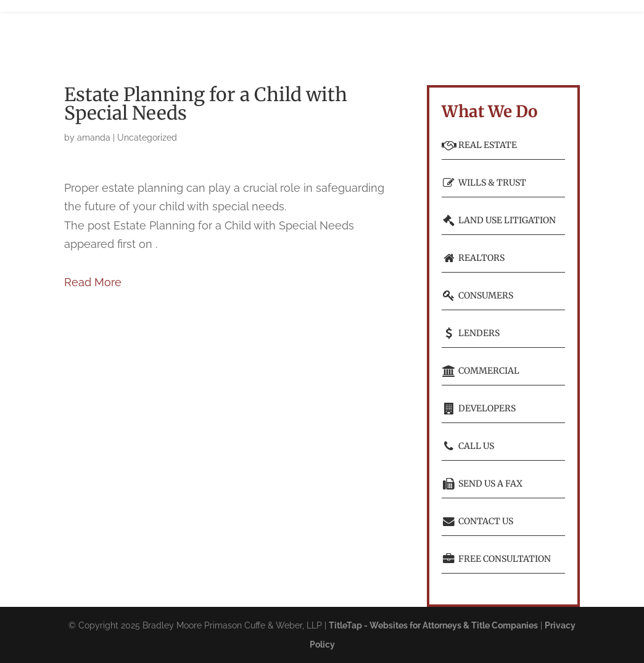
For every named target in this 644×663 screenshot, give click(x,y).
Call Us (468, 446)
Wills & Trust (484, 183)
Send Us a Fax (482, 484)
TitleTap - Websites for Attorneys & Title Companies (433, 625)
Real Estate (479, 145)
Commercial (481, 371)
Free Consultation (473, 31)
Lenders (471, 333)
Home (151, 31)
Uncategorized (147, 138)
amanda (94, 138)
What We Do (245, 31)
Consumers (477, 295)
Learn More (402, 31)
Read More (93, 282)
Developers (479, 408)
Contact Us (477, 521)
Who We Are (187, 31)
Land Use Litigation (499, 220)
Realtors (473, 258)
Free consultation (496, 559)
